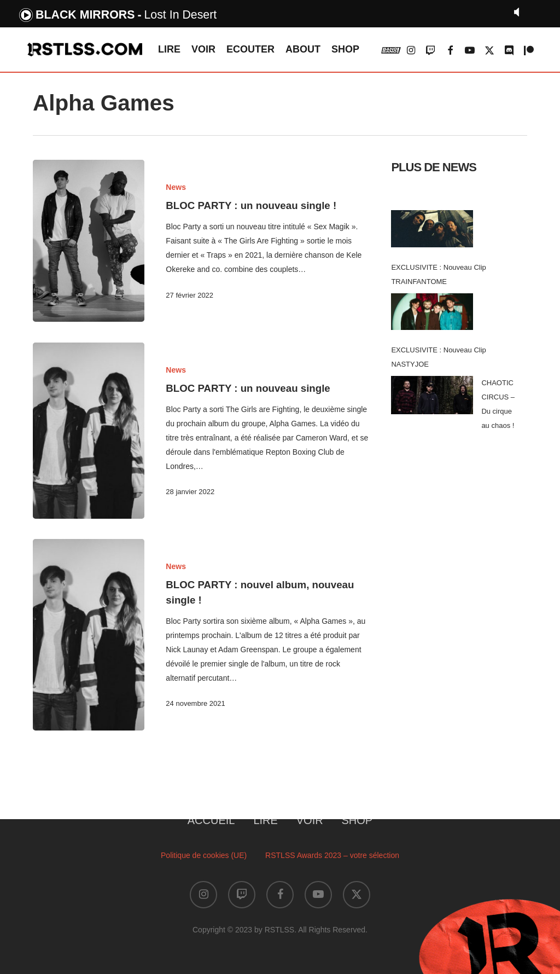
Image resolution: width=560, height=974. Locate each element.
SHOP (357, 820)
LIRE (265, 820)
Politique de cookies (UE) (204, 855)
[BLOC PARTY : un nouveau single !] (89, 241)
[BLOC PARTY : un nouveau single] (89, 431)
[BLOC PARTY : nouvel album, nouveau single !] (89, 642)
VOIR (310, 820)
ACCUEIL (211, 820)
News (176, 187)
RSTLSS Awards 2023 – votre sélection (332, 855)
